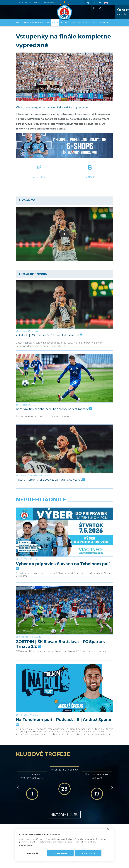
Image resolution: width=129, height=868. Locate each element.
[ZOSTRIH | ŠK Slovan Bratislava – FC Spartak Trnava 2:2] (64, 567)
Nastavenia (33, 853)
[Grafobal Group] (90, 779)
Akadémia (65, 22)
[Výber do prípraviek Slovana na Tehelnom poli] (64, 518)
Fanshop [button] (106, 22)
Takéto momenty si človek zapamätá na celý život (50, 480)
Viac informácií (26, 846)
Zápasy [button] (47, 22)
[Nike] (65, 756)
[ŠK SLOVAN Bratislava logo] (64, 10)
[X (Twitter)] (94, 3)
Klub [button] (24, 22)
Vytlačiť (90, 177)
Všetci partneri (64, 790)
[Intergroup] (39, 779)
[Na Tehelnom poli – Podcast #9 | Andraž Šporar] (64, 617)
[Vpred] (111, 702)
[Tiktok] (100, 8)
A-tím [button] (41, 22)
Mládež (36, 530)
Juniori (33, 405)
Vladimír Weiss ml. (44, 476)
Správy (55, 22)
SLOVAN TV (96, 22)
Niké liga (33, 476)
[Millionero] (90, 767)
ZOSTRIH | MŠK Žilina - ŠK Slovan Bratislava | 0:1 (49, 335)
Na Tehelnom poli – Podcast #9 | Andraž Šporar (64, 636)
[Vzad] (18, 702)
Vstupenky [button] (32, 22)
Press (28, 3)
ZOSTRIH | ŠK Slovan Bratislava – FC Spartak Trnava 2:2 (60, 587)
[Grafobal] (39, 767)
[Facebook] (88, 3)
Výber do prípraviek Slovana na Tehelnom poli (63, 537)
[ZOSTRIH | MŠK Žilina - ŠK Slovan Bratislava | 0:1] (64, 304)
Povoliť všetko (88, 853)
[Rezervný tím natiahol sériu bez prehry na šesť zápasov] (64, 378)
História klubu (65, 730)
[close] (108, 829)
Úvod (18, 22)
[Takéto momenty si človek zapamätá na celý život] (64, 449)
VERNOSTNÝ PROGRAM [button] (80, 22)
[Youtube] (100, 3)
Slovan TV (34, 331)
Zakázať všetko (60, 853)
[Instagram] (94, 8)
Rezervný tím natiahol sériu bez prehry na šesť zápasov (54, 409)
